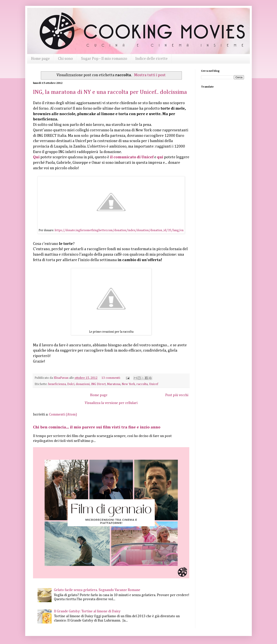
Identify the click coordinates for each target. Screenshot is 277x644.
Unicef (154, 384)
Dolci (71, 384)
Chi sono (65, 59)
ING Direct (98, 384)
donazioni (83, 384)
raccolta (142, 384)
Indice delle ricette (151, 59)
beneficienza (57, 384)
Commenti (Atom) (63, 415)
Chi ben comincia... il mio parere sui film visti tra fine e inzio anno (97, 427)
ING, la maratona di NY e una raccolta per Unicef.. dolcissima (110, 92)
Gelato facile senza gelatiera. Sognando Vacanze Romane (97, 590)
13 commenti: (111, 378)
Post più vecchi (177, 395)
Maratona (114, 384)
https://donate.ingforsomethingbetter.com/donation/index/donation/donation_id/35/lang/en (119, 230)
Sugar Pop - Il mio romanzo (104, 59)
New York (128, 384)
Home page (40, 59)
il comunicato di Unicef (132, 157)
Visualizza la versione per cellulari (111, 403)
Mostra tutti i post (150, 75)
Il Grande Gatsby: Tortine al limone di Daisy (87, 611)
